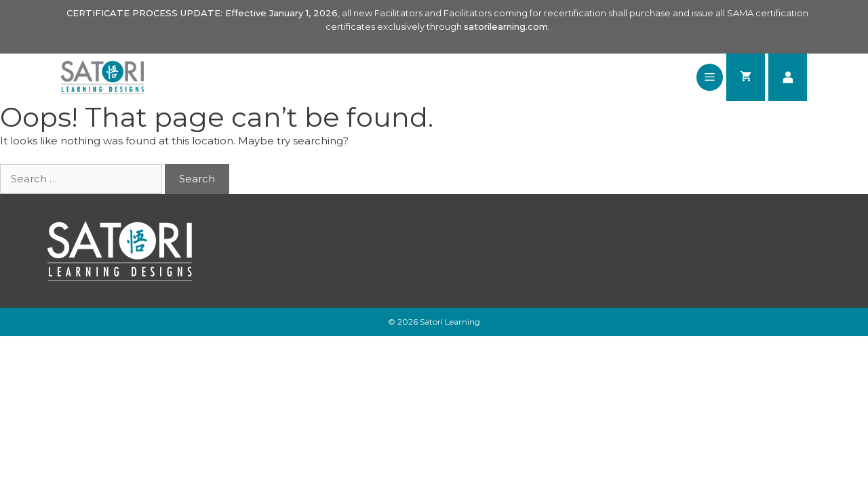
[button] (710, 77)
